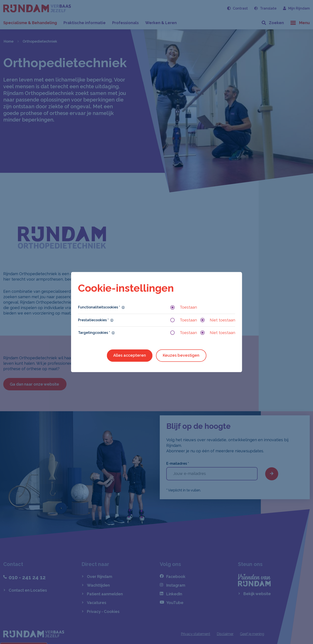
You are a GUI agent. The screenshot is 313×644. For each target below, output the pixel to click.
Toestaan (184, 307)
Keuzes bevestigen (181, 355)
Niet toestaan (218, 320)
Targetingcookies (94, 333)
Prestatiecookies (93, 320)
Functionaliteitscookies (99, 307)
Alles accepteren (130, 355)
